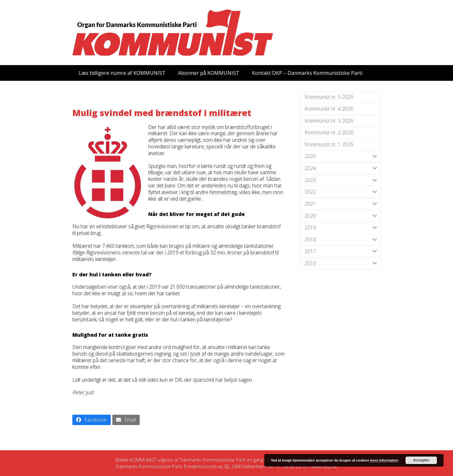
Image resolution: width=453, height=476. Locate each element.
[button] (92, 420)
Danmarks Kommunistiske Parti (213, 460)
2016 (341, 263)
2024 (341, 168)
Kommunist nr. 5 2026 (329, 97)
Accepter (421, 460)
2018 (341, 240)
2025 (341, 156)
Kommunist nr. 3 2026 (329, 121)
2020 (341, 216)
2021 (341, 204)
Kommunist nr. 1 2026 (329, 144)
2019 (341, 228)
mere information (384, 460)
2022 (341, 192)
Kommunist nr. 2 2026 (329, 132)
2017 (341, 251)
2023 (341, 180)
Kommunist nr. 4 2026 (329, 109)
